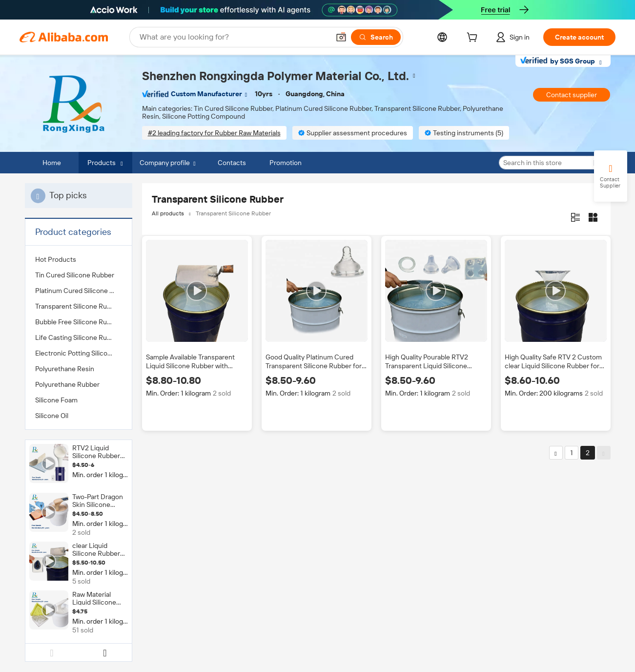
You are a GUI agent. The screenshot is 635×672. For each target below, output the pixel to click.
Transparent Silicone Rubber (78, 306)
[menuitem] (79, 259)
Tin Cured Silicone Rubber (75, 275)
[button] (341, 37)
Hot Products (56, 259)
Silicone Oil (52, 416)
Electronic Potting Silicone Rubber (79, 353)
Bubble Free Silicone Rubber (78, 322)
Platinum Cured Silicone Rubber (79, 291)
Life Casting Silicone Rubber (78, 337)
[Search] (376, 37)
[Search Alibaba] (234, 37)
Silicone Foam (56, 400)
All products (168, 213)
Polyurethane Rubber (67, 384)
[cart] (474, 39)
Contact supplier (572, 95)
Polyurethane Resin (65, 369)
